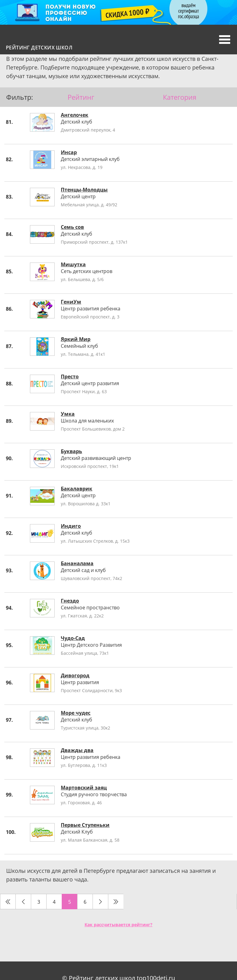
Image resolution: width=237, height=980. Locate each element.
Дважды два (77, 750)
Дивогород (75, 675)
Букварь (71, 451)
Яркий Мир (76, 339)
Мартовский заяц (84, 788)
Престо (70, 376)
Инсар (69, 152)
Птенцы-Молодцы (84, 190)
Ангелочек (75, 115)
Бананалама (77, 563)
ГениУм (71, 302)
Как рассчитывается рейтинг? (118, 925)
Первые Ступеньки (85, 825)
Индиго (71, 526)
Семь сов (72, 227)
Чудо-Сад (73, 638)
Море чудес (76, 713)
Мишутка (73, 264)
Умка (68, 414)
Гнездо (70, 601)
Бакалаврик (77, 489)
